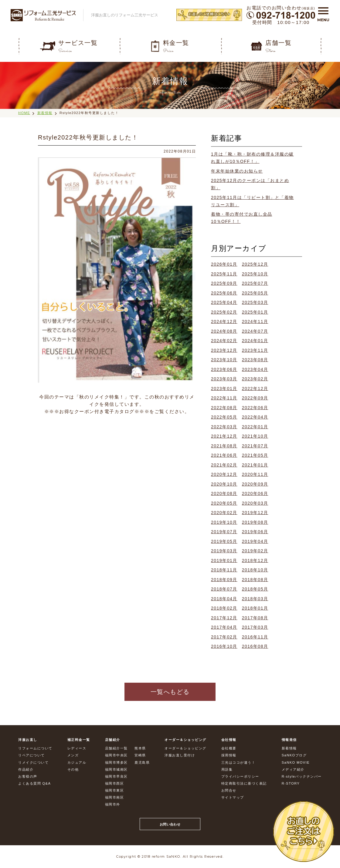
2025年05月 (255, 293)
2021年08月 (224, 446)
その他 (73, 769)
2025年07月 (255, 283)
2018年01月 (255, 608)
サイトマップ (233, 797)
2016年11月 (255, 637)
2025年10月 (255, 274)
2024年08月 (224, 331)
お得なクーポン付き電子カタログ (97, 411)
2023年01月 (224, 389)
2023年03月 (224, 379)
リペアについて (32, 755)
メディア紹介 (293, 769)
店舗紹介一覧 (116, 748)
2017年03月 (255, 627)
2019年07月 (224, 532)
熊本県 (140, 748)
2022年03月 (224, 427)
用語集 (227, 769)
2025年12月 (255, 264)
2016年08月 (255, 646)
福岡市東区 (115, 790)
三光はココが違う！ (238, 762)
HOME (24, 113)
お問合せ (229, 790)
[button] (323, 13)
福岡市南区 (115, 797)
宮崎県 (140, 755)
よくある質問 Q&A (34, 783)
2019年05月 (224, 541)
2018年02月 (224, 608)
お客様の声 (28, 776)
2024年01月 (255, 341)
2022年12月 (255, 389)
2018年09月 (224, 580)
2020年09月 (255, 484)
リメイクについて (33, 762)
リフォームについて (35, 748)
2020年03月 (255, 503)
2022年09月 (255, 398)
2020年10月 (224, 484)
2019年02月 (255, 551)
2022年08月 (224, 408)
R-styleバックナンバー (302, 776)
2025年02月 (224, 312)
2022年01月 (255, 427)
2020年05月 (224, 503)
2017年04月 (224, 627)
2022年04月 (255, 417)
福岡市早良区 (116, 776)
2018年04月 (224, 599)
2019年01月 (224, 560)
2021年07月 (255, 446)
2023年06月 (224, 369)
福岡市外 (113, 804)
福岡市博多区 (116, 762)
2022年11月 (224, 398)
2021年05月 (255, 455)
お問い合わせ (170, 824)
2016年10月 (224, 646)
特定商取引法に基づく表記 (244, 783)
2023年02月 (255, 379)
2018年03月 (255, 599)
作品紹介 (26, 769)
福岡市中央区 (116, 755)
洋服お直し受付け (180, 755)
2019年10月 (224, 522)
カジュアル (77, 762)
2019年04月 (255, 541)
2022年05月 (224, 417)
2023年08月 (255, 360)
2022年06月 (255, 408)
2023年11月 (255, 350)
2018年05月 (255, 589)
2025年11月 (224, 274)
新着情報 (45, 113)
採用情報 (229, 755)
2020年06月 (255, 493)
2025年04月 (224, 302)
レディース (77, 748)
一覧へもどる (170, 692)
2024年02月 (224, 341)
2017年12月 (224, 618)
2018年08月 (255, 580)
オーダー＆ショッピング (185, 748)
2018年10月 (255, 570)
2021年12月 (224, 436)
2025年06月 (224, 293)
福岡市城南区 (116, 769)
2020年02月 (224, 513)
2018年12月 (255, 560)
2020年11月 (255, 474)
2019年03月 (224, 551)
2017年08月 (255, 618)
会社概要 (229, 748)
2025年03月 (255, 302)
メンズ (73, 755)
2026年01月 (224, 264)
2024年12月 (224, 321)
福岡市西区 (115, 783)
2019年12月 (255, 513)
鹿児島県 (142, 762)
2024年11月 (255, 321)
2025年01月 (255, 312)
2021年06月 (224, 455)
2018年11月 (224, 570)
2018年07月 (224, 589)
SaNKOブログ (294, 755)
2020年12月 (224, 474)
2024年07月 (255, 331)
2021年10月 (255, 436)
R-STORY (291, 783)
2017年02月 (224, 637)
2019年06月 (255, 532)
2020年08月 (224, 493)
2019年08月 (255, 522)
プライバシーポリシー (240, 776)
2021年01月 (255, 465)
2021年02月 (224, 465)
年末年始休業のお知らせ (237, 171)
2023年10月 (224, 360)
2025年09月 (224, 283)
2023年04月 (255, 369)
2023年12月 (224, 350)
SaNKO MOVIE (296, 762)
